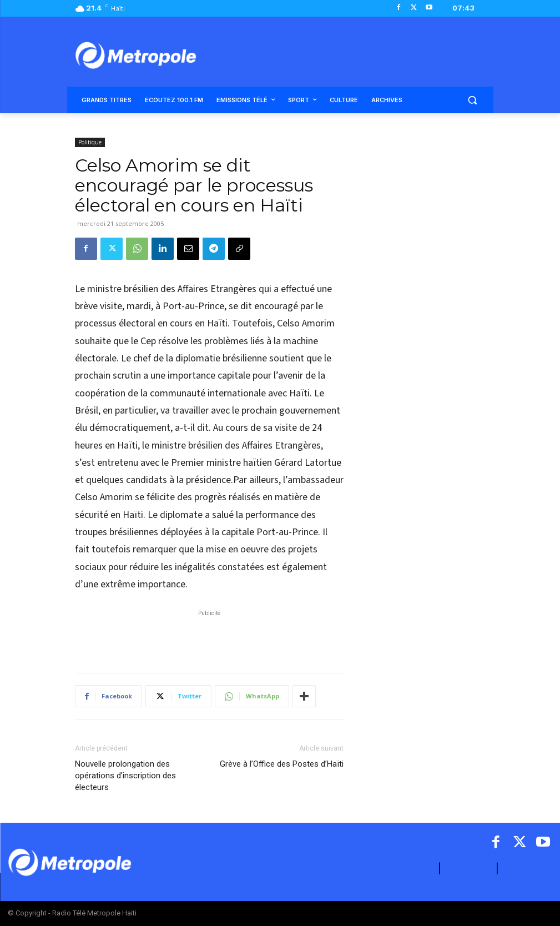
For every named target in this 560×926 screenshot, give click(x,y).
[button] (473, 100)
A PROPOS (411, 869)
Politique (90, 142)
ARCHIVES (527, 869)
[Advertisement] (209, 636)
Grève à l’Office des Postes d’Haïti (282, 764)
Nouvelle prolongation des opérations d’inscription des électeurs (125, 776)
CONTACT (468, 869)
